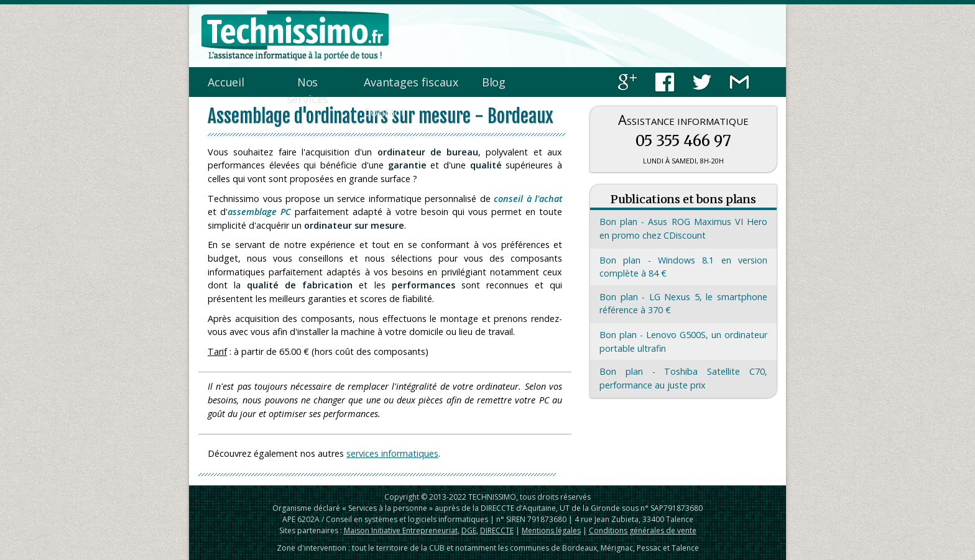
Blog (494, 82)
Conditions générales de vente (643, 530)
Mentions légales (551, 530)
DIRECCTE (497, 530)
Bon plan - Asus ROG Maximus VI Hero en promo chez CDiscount (683, 228)
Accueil (226, 82)
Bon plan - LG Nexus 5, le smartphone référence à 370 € (683, 304)
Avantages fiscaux (411, 82)
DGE (469, 530)
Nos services (308, 90)
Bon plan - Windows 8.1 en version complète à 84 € (683, 267)
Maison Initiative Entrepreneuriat (401, 530)
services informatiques (392, 453)
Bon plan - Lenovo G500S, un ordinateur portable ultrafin (683, 342)
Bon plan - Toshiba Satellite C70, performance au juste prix (683, 378)
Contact (385, 112)
